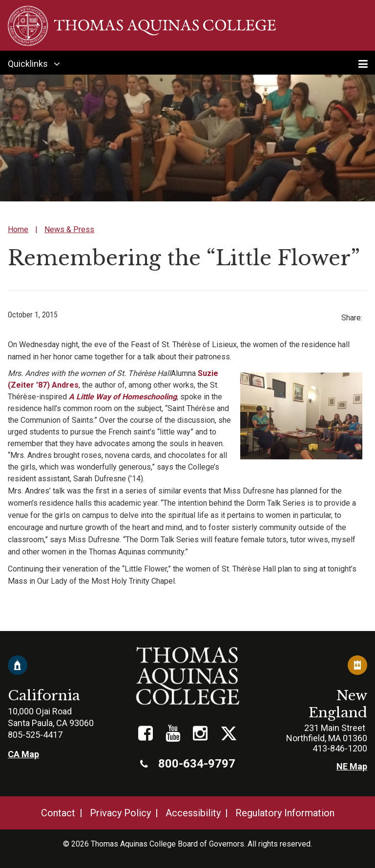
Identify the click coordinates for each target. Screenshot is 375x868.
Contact (58, 813)
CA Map (23, 754)
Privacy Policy (120, 813)
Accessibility (193, 813)
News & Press (69, 229)
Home (18, 229)
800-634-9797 (188, 764)
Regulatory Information (285, 813)
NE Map (352, 766)
